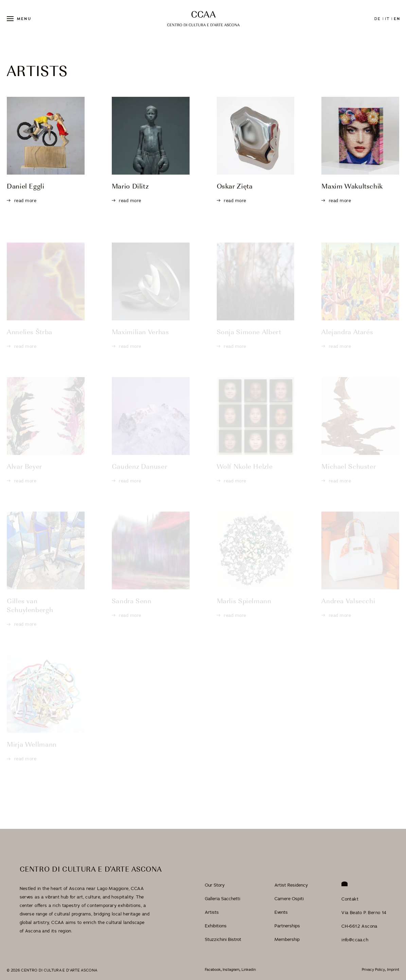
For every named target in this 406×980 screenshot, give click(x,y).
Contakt (350, 899)
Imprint (393, 970)
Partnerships (287, 926)
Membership (287, 939)
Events (281, 912)
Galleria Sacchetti (223, 898)
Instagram (231, 970)
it (387, 19)
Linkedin (249, 970)
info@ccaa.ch (355, 940)
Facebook (213, 970)
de (378, 19)
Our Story (215, 885)
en (397, 19)
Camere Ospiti (289, 898)
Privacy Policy (373, 970)
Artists (212, 912)
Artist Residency (291, 885)
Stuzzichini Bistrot (223, 939)
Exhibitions (216, 926)
